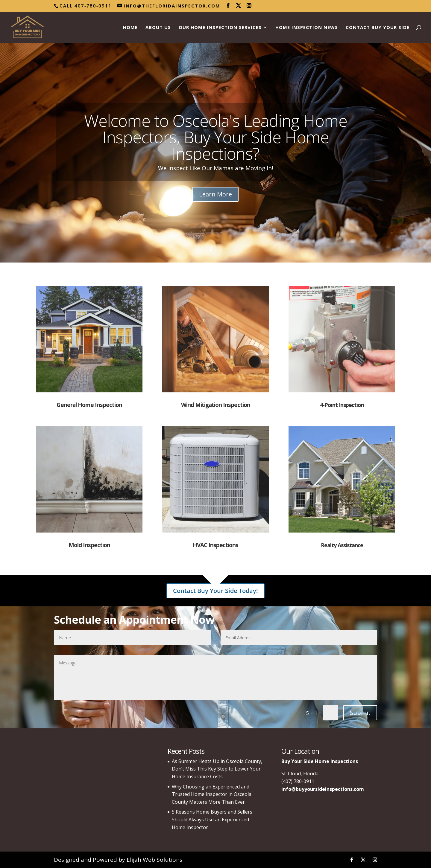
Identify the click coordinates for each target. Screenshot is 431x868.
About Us (158, 28)
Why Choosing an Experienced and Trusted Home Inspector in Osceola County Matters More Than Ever (212, 794)
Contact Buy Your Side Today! (215, 591)
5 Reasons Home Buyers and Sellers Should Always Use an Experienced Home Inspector (212, 819)
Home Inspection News (307, 28)
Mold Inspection (89, 545)
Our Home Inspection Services (220, 28)
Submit (360, 713)
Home (130, 28)
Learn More (215, 195)
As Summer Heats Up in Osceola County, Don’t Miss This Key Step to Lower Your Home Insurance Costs (217, 769)
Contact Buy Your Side (378, 28)
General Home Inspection (89, 405)
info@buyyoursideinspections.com (323, 789)
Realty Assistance (342, 545)
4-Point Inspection (342, 405)
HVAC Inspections (215, 545)
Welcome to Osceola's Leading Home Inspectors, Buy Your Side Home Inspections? (216, 137)
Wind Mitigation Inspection (216, 405)
